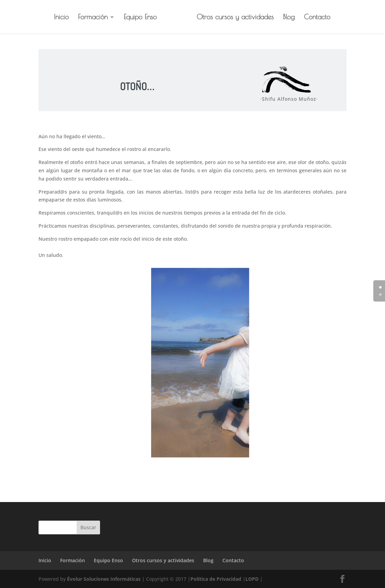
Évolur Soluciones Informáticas (104, 579)
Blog (289, 18)
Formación (93, 18)
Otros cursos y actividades (235, 18)
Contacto (317, 18)
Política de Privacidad (216, 579)
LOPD (252, 579)
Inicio (61, 18)
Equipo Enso (140, 18)
